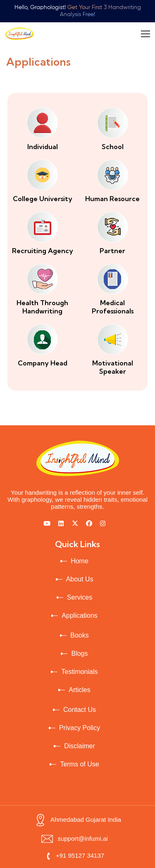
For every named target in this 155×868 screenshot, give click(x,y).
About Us (80, 579)
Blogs (79, 653)
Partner (112, 251)
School (113, 147)
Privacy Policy (80, 728)
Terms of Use (79, 764)
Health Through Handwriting (42, 307)
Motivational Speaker (113, 367)
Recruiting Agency (43, 251)
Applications (79, 615)
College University (43, 199)
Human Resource (112, 199)
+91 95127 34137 (74, 855)
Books (79, 635)
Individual (43, 147)
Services (80, 597)
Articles (79, 690)
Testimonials (79, 672)
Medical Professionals (113, 307)
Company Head (43, 363)
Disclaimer (80, 746)
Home (80, 561)
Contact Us (80, 710)
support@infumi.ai (74, 838)
